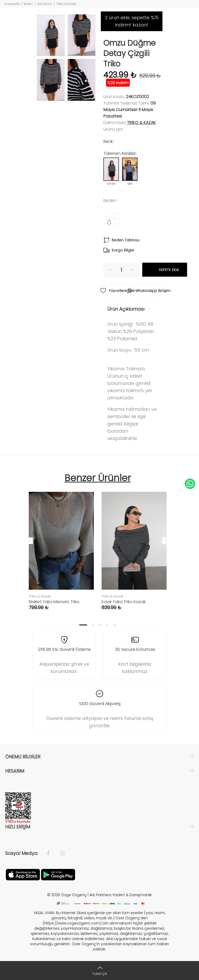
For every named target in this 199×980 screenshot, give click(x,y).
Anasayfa (12, 4)
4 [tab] (107, 625)
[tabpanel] (61, 546)
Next (165, 541)
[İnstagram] (60, 853)
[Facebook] (51, 853)
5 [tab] (115, 625)
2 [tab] (93, 625)
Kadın (28, 4)
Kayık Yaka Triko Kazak (124, 602)
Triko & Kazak (66, 4)
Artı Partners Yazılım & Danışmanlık (121, 895)
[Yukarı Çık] (99, 971)
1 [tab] (83, 625)
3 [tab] (100, 625)
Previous (30, 541)
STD (113, 218)
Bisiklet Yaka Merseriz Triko (54, 602)
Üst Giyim (44, 4)
